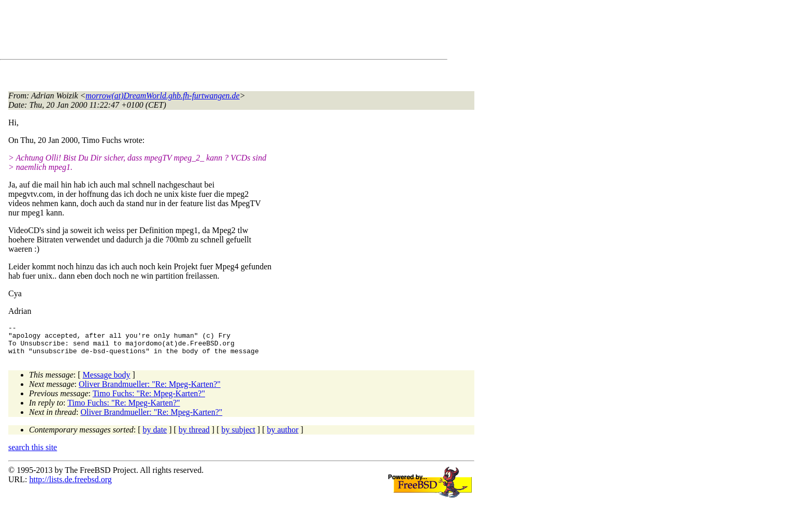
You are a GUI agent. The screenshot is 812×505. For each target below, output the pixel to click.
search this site (33, 453)
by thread (194, 436)
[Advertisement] (197, 32)
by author (282, 436)
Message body (107, 381)
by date (155, 436)
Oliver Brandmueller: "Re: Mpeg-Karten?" (150, 390)
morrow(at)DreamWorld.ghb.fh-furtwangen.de (162, 96)
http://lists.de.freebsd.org (70, 486)
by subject (238, 436)
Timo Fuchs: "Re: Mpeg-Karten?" (149, 400)
